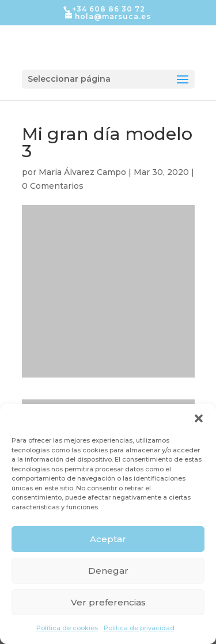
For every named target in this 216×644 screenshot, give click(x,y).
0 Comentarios (53, 186)
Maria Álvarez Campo (82, 172)
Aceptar (108, 539)
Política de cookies (67, 628)
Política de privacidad (139, 628)
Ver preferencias (108, 602)
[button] (199, 418)
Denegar (108, 571)
